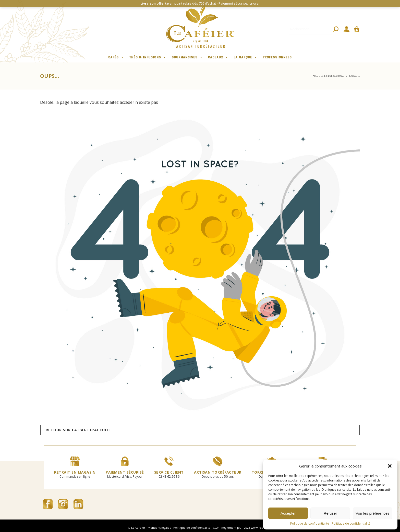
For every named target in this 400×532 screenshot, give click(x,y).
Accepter (288, 513)
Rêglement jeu (231, 528)
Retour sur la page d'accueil (78, 430)
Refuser (330, 513)
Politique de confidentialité (310, 524)
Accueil (317, 76)
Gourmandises (187, 57)
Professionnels (277, 57)
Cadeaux (218, 57)
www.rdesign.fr (261, 528)
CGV (216, 528)
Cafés (116, 57)
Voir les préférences (373, 513)
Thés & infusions (148, 57)
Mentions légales (159, 528)
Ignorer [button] (254, 3)
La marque (246, 57)
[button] (390, 466)
